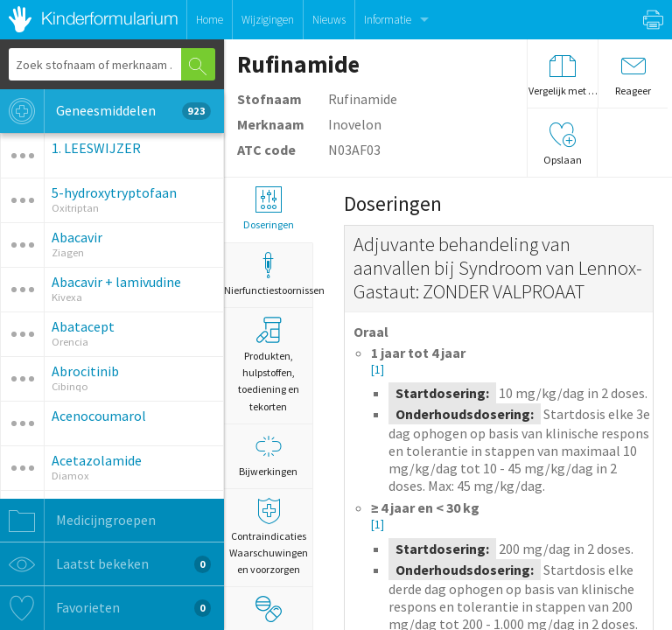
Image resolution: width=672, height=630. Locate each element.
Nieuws (329, 20)
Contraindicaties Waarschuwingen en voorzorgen (268, 537)
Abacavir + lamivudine (116, 282)
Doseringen (268, 209)
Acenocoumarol (99, 416)
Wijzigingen (268, 20)
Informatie (388, 20)
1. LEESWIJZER (96, 148)
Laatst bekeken (105, 564)
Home (210, 20)
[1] (378, 370)
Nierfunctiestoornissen (268, 274)
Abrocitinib (85, 371)
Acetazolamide (97, 460)
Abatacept (83, 326)
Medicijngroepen (78, 521)
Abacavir (77, 237)
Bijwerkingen (268, 455)
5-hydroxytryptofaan (114, 192)
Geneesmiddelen (105, 111)
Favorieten (105, 608)
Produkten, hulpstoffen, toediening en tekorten (269, 365)
